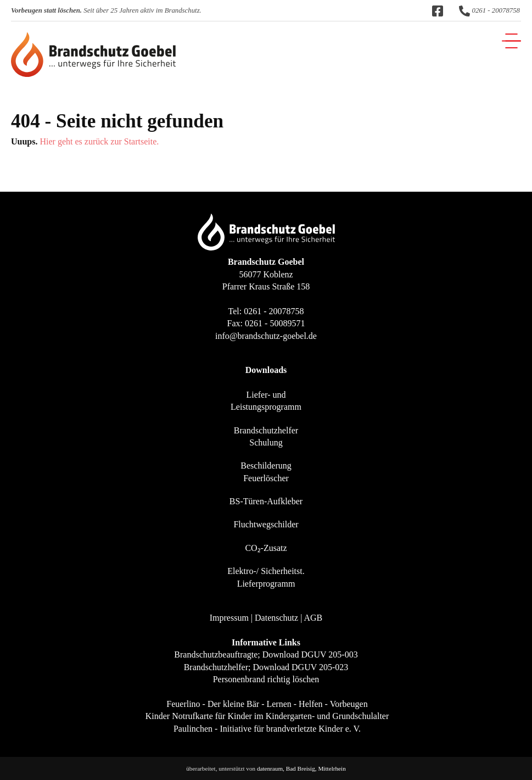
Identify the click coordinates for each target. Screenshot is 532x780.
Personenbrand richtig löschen (266, 679)
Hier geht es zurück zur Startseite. (99, 141)
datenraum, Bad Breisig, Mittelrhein (301, 768)
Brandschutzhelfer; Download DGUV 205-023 (266, 667)
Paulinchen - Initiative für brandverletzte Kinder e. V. (267, 729)
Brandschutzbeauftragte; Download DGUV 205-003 (266, 654)
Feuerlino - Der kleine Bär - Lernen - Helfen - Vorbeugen (267, 704)
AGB (313, 618)
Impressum (229, 618)
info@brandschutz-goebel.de (266, 336)
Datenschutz (276, 618)
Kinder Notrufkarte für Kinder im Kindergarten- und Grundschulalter (267, 716)
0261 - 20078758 (489, 10)
